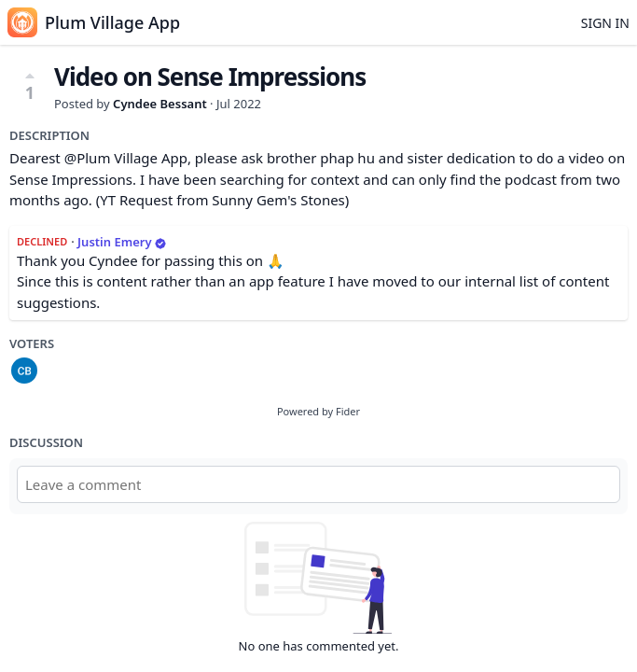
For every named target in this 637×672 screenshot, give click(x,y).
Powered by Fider (318, 411)
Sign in (605, 23)
